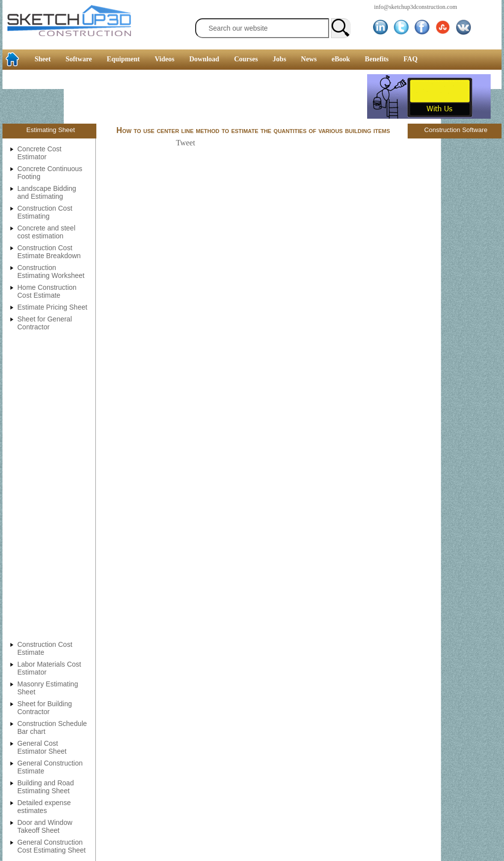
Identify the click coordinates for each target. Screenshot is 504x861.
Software (79, 59)
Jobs (279, 59)
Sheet (43, 59)
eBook (341, 59)
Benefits (377, 59)
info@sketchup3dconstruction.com (416, 7)
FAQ (411, 59)
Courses (246, 59)
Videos (165, 59)
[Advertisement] (185, 96)
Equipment (123, 59)
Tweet (186, 143)
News (309, 59)
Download (204, 59)
